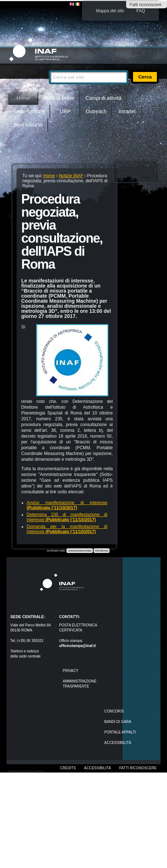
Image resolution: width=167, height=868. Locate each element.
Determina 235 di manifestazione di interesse (67, 517)
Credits (68, 768)
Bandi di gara (118, 722)
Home (23, 98)
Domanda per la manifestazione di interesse (67, 529)
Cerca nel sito (49, 67)
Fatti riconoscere (145, 5)
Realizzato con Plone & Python (26, 771)
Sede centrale (29, 111)
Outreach (96, 111)
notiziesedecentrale (80, 551)
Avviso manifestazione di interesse (67, 505)
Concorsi (114, 711)
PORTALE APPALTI (120, 732)
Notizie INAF (71, 176)
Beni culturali (28, 125)
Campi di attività (103, 98)
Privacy (70, 671)
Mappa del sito (110, 11)
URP (65, 111)
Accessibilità (98, 768)
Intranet (127, 111)
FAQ (141, 11)
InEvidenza (101, 551)
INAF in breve (59, 98)
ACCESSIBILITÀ (118, 743)
